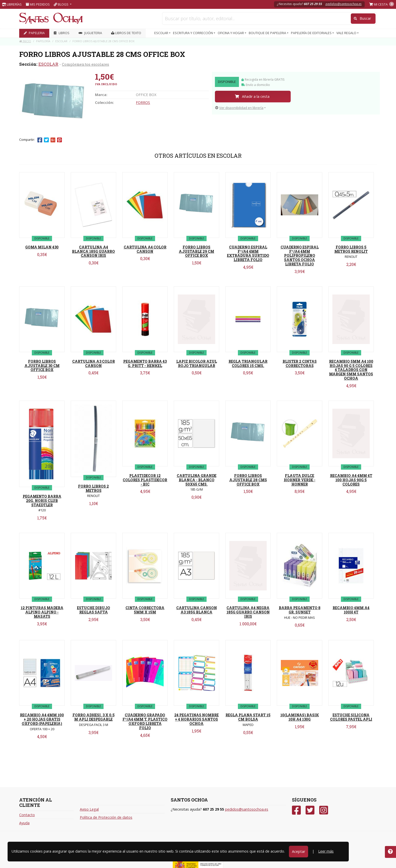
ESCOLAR (48, 64)
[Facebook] (296, 810)
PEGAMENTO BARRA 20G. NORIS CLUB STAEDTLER (42, 501)
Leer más (326, 851)
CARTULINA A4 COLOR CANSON (145, 249)
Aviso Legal (89, 809)
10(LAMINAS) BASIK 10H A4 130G (300, 717)
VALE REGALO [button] (347, 33)
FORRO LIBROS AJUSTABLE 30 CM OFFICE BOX (42, 366)
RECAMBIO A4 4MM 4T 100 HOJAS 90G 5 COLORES (351, 480)
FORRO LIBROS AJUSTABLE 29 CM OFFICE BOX (196, 251)
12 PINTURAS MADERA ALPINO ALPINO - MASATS (42, 612)
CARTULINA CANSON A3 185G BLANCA (197, 610)
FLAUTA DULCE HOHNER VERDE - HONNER (300, 480)
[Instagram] (324, 810)
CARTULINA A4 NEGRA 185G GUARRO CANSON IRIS (248, 612)
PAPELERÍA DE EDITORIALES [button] (312, 33)
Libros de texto (126, 33)
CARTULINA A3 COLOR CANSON (94, 363)
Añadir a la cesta (252, 96)
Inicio (25, 41)
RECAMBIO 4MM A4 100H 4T (351, 610)
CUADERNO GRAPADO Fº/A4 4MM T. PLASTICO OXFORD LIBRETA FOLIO (145, 721)
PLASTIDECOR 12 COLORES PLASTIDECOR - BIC (145, 480)
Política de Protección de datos (106, 817)
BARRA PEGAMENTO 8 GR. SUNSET (300, 610)
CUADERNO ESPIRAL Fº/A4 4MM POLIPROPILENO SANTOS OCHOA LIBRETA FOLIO (300, 256)
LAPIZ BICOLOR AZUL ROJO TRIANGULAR (197, 363)
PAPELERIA (34, 33)
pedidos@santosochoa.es (344, 4)
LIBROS (62, 33)
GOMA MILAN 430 (42, 247)
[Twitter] (310, 810)
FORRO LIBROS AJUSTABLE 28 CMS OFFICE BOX (248, 480)
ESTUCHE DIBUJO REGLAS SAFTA (94, 610)
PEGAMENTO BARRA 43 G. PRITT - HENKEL (145, 363)
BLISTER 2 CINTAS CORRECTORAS (300, 363)
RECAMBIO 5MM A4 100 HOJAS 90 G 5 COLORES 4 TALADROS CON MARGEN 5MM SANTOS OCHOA (351, 370)
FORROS (143, 102)
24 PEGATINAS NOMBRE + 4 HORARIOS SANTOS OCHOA (196, 719)
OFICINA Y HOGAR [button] (231, 33)
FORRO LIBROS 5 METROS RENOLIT (351, 249)
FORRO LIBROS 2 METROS (93, 488)
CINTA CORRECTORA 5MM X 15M (145, 610)
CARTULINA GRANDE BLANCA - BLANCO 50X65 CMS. (197, 480)
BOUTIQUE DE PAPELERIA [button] (268, 33)
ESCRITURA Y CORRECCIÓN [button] (193, 33)
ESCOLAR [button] (162, 33)
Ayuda (24, 823)
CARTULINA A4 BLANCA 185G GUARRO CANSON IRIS (93, 251)
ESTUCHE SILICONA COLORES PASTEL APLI (351, 717)
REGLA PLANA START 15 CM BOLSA (248, 717)
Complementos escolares (85, 64)
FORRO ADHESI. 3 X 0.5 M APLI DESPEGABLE (94, 717)
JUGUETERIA (90, 33)
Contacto (27, 815)
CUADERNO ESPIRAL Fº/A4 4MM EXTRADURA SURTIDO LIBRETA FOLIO (248, 253)
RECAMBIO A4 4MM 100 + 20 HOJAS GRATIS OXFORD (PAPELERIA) (42, 719)
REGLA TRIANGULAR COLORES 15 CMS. (248, 363)
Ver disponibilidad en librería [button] (239, 108)
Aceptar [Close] (299, 851)
